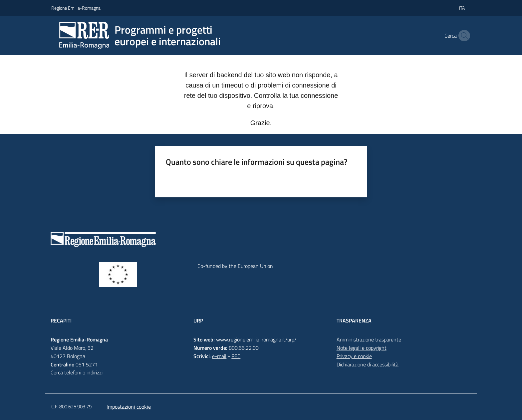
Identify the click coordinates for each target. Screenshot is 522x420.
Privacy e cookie (354, 356)
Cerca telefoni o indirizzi (77, 372)
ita (462, 8)
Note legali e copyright (362, 348)
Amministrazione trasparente (369, 339)
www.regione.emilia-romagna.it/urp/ (256, 339)
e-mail (219, 356)
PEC (236, 356)
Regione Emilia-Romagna (76, 8)
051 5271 (87, 364)
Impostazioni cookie (129, 407)
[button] (463, 36)
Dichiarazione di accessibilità (368, 364)
